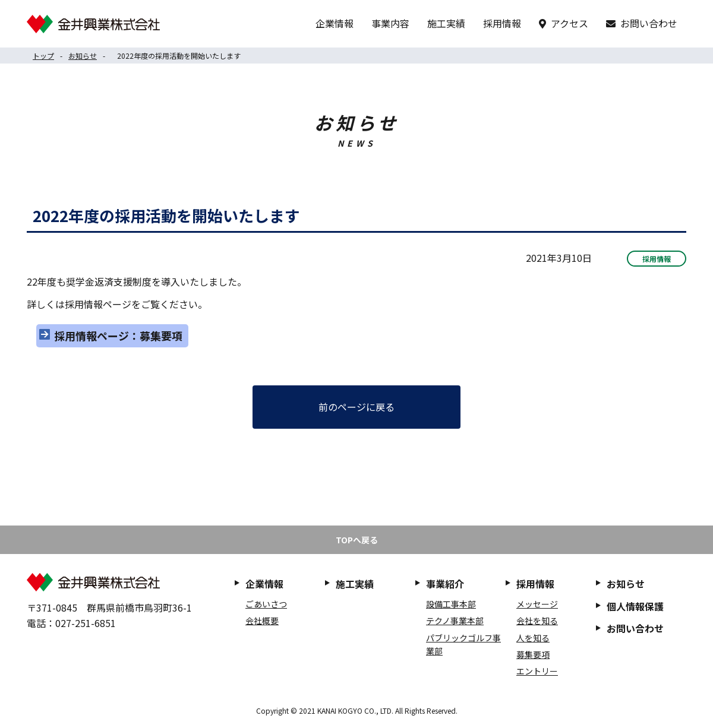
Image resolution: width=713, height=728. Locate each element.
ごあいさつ (266, 604)
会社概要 (262, 621)
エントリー (537, 671)
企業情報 (335, 23)
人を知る (533, 638)
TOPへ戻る (357, 540)
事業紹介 (445, 584)
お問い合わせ (649, 23)
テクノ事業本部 (455, 621)
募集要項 (533, 654)
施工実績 (446, 23)
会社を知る (537, 621)
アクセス (570, 23)
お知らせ (83, 56)
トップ (43, 56)
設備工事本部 (451, 604)
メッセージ (537, 604)
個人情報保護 (635, 606)
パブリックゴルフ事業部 (463, 644)
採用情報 (502, 23)
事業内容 (390, 23)
